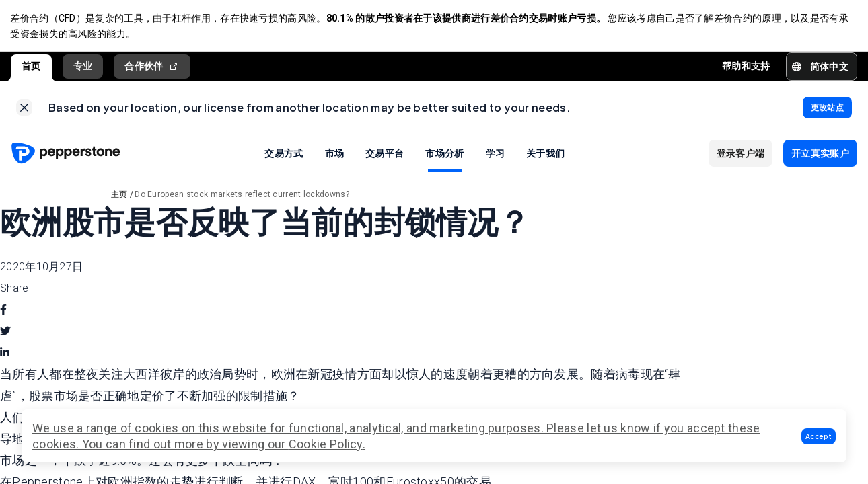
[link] (24, 109)
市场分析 (444, 155)
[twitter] (5, 333)
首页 (31, 67)
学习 (496, 155)
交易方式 (284, 155)
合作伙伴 (152, 67)
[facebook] (3, 311)
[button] (819, 436)
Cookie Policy (326, 444)
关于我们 (545, 155)
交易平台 (385, 155)
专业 (83, 67)
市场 (335, 155)
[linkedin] (5, 354)
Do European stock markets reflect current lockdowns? (242, 196)
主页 (119, 196)
